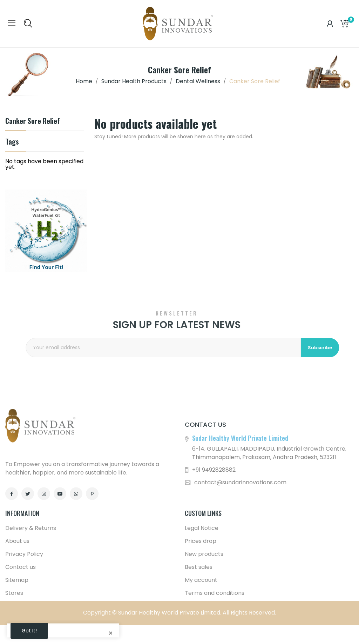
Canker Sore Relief (33, 122)
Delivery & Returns (31, 592)
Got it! (29, 631)
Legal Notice (202, 592)
